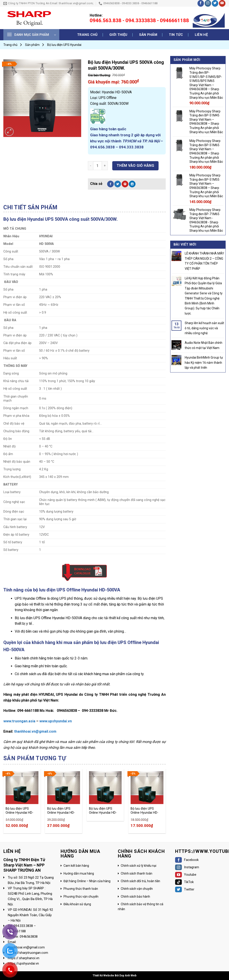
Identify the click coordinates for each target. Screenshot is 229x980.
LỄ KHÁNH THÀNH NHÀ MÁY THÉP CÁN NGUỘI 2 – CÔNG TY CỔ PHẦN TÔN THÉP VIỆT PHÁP (204, 261)
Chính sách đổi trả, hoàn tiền (140, 881)
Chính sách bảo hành (135, 897)
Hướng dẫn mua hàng (79, 873)
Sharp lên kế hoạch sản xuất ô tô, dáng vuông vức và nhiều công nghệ (204, 328)
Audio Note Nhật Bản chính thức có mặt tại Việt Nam (204, 345)
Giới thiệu (118, 35)
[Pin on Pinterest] (125, 184)
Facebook (187, 860)
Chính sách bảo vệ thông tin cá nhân (141, 907)
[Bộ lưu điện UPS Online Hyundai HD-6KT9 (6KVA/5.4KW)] (105, 788)
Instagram (187, 867)
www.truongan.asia (19, 721)
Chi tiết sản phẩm (30, 207)
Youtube (186, 875)
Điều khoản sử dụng (77, 904)
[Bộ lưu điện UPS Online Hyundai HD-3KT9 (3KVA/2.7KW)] (147, 788)
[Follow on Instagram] (208, 3)
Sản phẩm (148, 35)
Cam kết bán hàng (76, 866)
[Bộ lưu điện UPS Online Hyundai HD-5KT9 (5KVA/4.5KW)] (64, 788)
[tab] (30, 208)
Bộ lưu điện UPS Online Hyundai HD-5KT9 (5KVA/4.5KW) (62, 811)
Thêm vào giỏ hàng (135, 166)
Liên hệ (201, 35)
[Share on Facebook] (110, 184)
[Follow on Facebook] (201, 3)
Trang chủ (87, 35)
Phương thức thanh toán (81, 889)
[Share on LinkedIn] (132, 184)
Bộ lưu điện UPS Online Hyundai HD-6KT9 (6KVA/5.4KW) (104, 811)
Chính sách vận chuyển (137, 889)
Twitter (185, 889)
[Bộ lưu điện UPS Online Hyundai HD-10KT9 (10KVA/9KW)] (22, 788)
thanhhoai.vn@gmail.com (35, 731)
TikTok (184, 882)
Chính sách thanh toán (137, 873)
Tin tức (176, 35)
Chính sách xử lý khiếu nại (139, 866)
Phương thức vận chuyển (81, 897)
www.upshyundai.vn (56, 721)
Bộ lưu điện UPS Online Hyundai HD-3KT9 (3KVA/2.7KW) (145, 811)
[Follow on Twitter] (215, 3)
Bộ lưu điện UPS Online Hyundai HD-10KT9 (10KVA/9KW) (21, 811)
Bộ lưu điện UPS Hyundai (64, 45)
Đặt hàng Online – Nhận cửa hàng (87, 881)
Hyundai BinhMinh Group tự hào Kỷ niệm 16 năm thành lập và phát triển (204, 363)
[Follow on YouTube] (222, 3)
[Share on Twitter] (118, 184)
